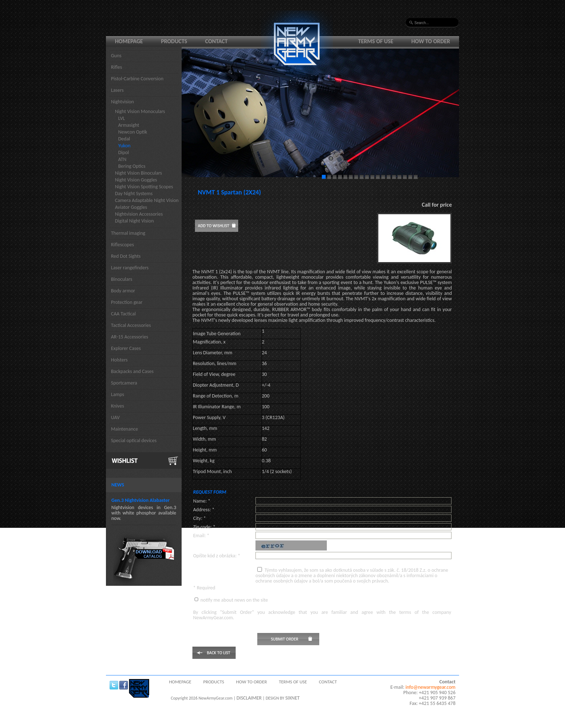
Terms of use (376, 41)
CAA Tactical (123, 314)
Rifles (117, 67)
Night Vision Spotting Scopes (144, 187)
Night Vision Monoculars (140, 111)
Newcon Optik (133, 132)
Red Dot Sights (126, 256)
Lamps (118, 394)
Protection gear (127, 302)
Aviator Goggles (131, 207)
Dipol (124, 152)
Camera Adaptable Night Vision (147, 200)
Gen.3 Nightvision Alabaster (141, 500)
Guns (116, 56)
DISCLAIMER (249, 698)
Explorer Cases (126, 348)
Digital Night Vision (134, 221)
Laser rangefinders (130, 268)
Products (174, 41)
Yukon (124, 146)
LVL (122, 118)
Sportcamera (124, 383)
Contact (216, 41)
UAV (115, 417)
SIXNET (293, 698)
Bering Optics (132, 166)
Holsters (119, 360)
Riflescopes (123, 245)
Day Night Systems (134, 194)
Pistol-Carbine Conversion (137, 79)
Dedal (124, 139)
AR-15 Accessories (130, 337)
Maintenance (124, 429)
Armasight (129, 125)
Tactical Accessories (131, 325)
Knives (117, 406)
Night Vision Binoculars (139, 173)
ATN (122, 159)
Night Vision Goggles (136, 180)
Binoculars (122, 279)
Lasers (117, 90)
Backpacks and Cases (132, 371)
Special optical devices (134, 441)
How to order (431, 41)
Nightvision (123, 102)
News (118, 485)
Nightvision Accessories (139, 214)
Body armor (123, 291)
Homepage (129, 41)
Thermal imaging (128, 233)
